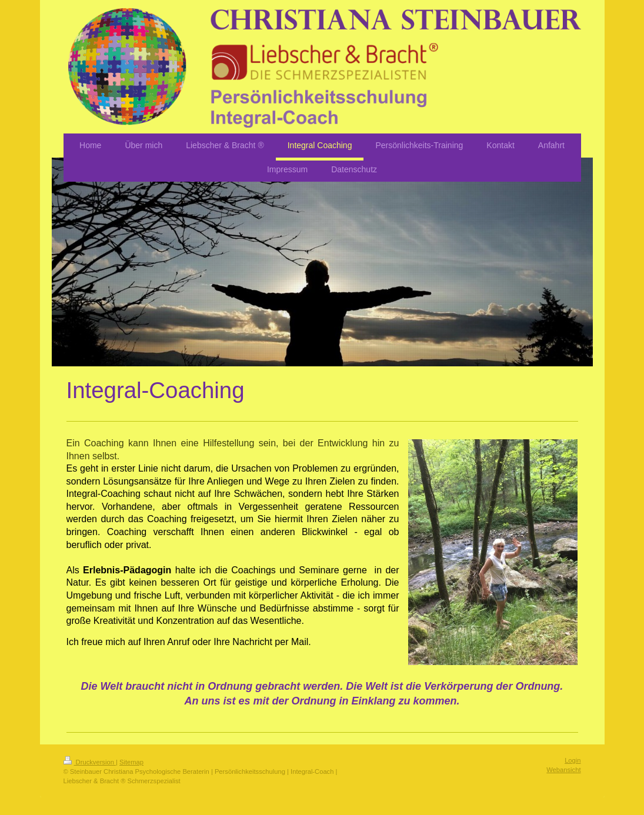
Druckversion (90, 762)
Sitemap (131, 762)
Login (573, 760)
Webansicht (563, 770)
